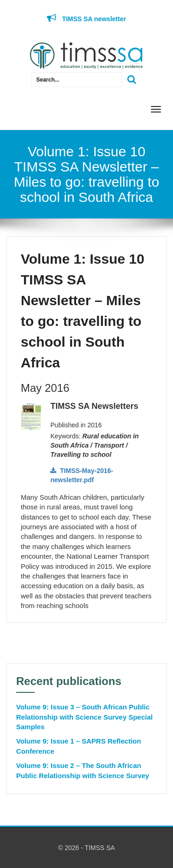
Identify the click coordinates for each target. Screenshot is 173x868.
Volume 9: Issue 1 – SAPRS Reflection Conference (79, 746)
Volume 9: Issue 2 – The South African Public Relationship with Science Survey (83, 770)
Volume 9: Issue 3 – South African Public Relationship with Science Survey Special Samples (84, 717)
